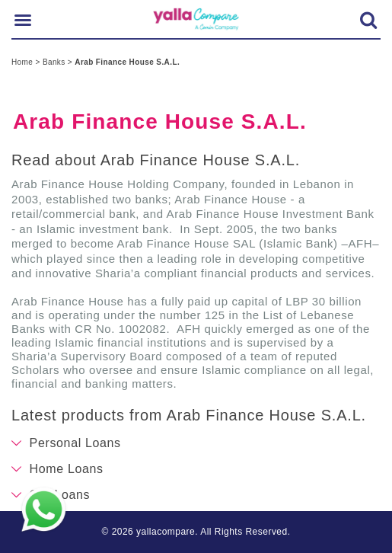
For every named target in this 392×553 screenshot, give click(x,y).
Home (23, 62)
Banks (55, 62)
